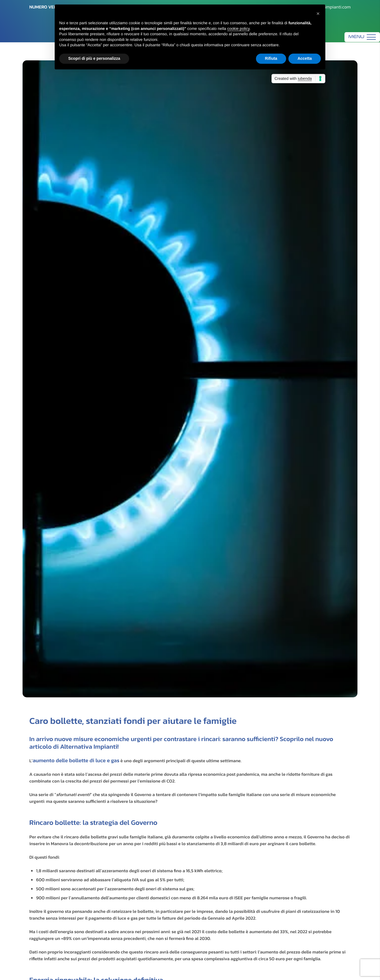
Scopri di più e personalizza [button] (94, 58)
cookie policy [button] (238, 28)
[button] (318, 14)
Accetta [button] (305, 58)
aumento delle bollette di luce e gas (76, 760)
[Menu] (362, 37)
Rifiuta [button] (271, 58)
